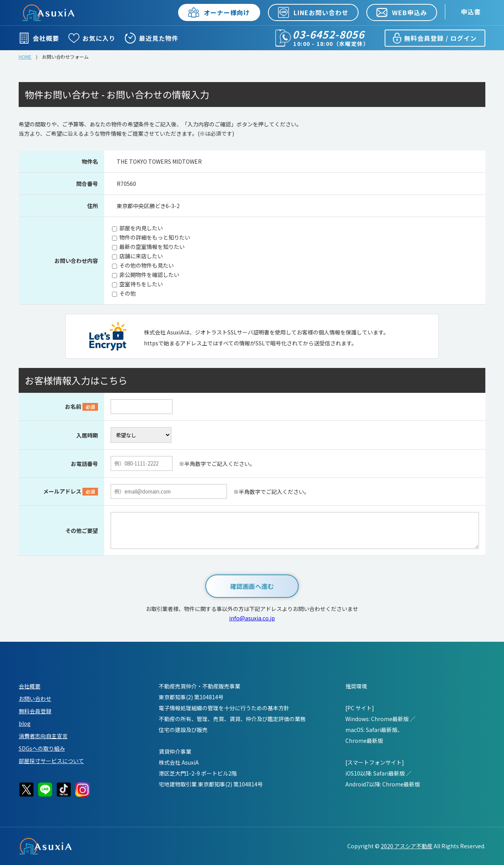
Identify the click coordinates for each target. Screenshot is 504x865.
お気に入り (92, 38)
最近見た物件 (152, 38)
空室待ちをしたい (141, 284)
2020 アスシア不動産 (407, 846)
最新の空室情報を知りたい (152, 247)
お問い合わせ (35, 699)
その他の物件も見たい (147, 265)
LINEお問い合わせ (313, 12)
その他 (128, 293)
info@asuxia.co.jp (252, 618)
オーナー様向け (219, 12)
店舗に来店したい (141, 256)
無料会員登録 (35, 711)
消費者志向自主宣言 (43, 736)
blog (25, 723)
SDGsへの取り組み (42, 748)
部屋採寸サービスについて (51, 761)
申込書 (471, 12)
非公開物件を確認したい (149, 275)
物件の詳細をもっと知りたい (155, 237)
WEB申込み (402, 12)
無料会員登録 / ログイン (434, 38)
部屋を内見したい (141, 228)
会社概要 (39, 38)
